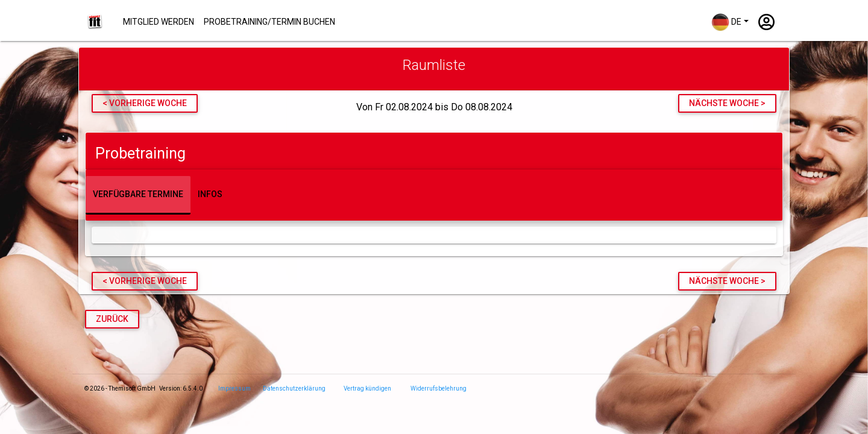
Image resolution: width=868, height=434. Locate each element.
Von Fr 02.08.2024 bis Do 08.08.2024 (434, 107)
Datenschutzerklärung (294, 388)
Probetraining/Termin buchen (269, 22)
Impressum (234, 388)
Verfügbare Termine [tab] (138, 194)
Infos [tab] (210, 194)
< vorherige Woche (145, 103)
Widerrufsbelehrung (439, 388)
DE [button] (726, 22)
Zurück (112, 319)
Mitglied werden (159, 22)
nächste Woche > (727, 103)
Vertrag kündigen (367, 388)
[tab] (434, 151)
